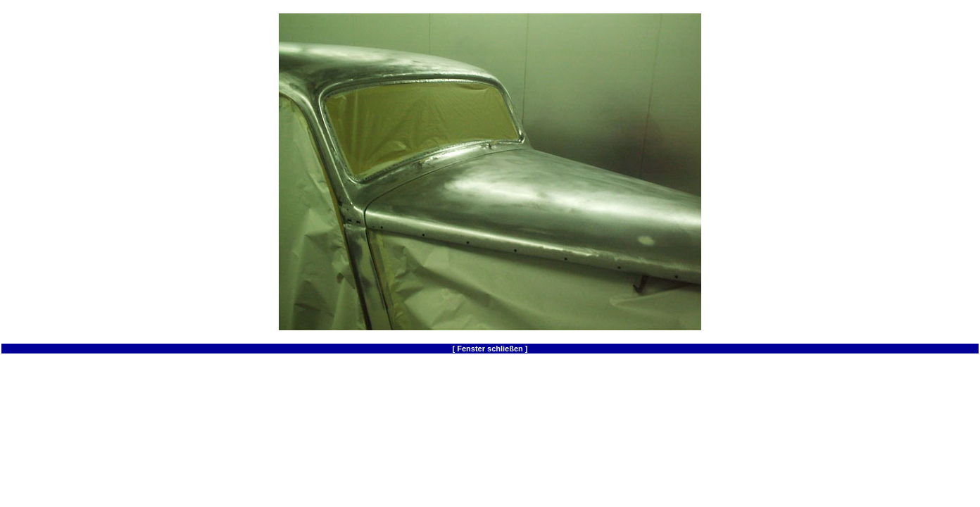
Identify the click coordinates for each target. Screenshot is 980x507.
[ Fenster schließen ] (490, 349)
